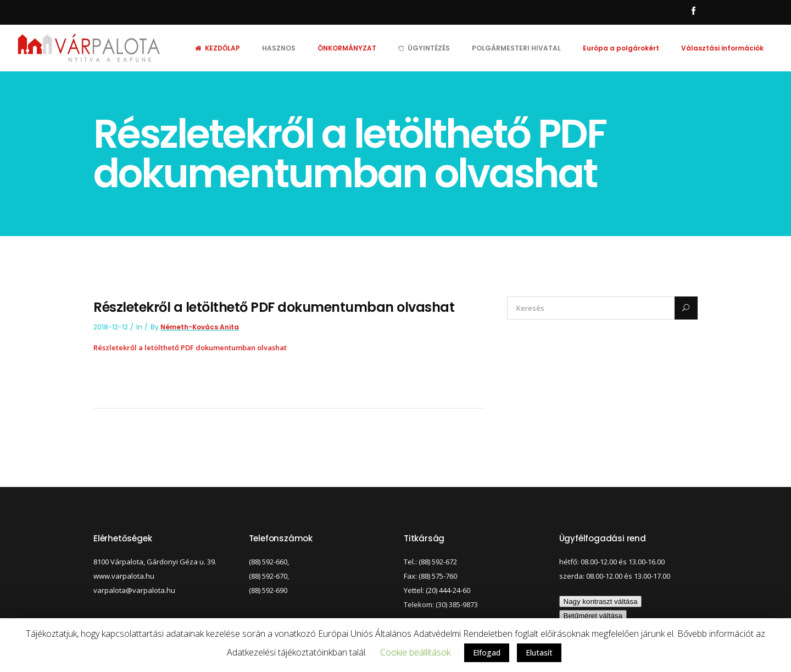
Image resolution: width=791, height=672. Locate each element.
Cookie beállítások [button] (415, 652)
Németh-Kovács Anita (200, 327)
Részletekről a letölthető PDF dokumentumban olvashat (190, 348)
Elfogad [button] (487, 653)
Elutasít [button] (539, 653)
